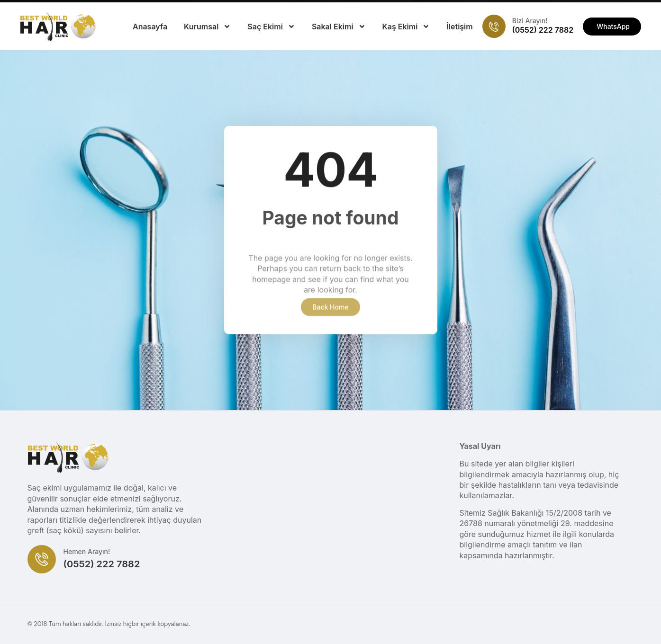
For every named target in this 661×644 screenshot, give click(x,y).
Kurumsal (207, 27)
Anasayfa (150, 27)
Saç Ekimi (271, 27)
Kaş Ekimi (406, 27)
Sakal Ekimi (339, 27)
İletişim (459, 27)
